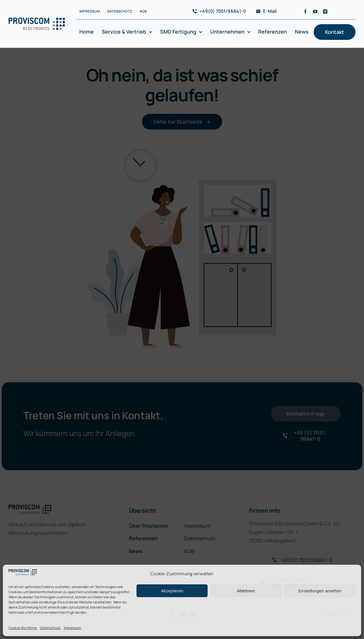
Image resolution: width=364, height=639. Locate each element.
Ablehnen (246, 591)
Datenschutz (50, 628)
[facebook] (305, 12)
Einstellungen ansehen (320, 591)
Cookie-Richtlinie (23, 628)
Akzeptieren (172, 591)
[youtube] (315, 12)
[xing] (325, 12)
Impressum (72, 628)
